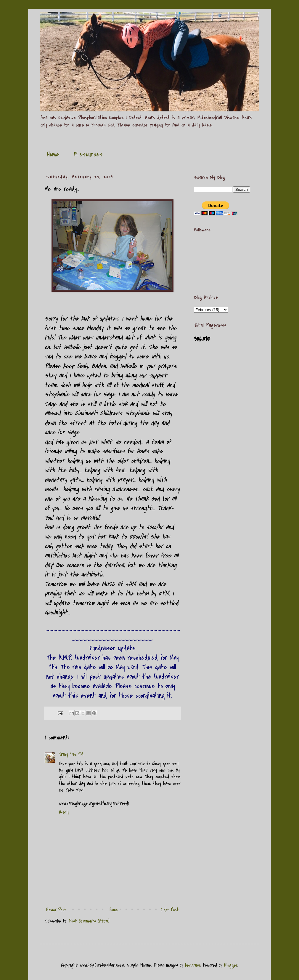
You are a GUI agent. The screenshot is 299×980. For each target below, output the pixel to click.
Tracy (64, 755)
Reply (64, 812)
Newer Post (56, 910)
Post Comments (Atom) (89, 921)
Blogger (231, 965)
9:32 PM (77, 755)
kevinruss (193, 965)
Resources (88, 154)
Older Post (170, 910)
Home (53, 154)
